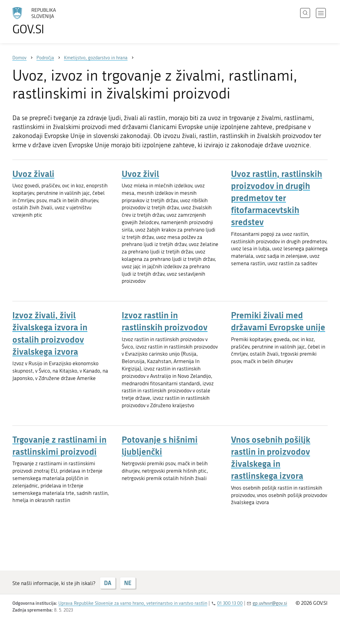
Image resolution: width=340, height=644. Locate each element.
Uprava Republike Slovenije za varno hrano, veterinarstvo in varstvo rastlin (133, 603)
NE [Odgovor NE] (128, 583)
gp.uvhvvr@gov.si (270, 603)
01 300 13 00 (230, 603)
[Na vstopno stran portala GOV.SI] (51, 21)
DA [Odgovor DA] (108, 583)
